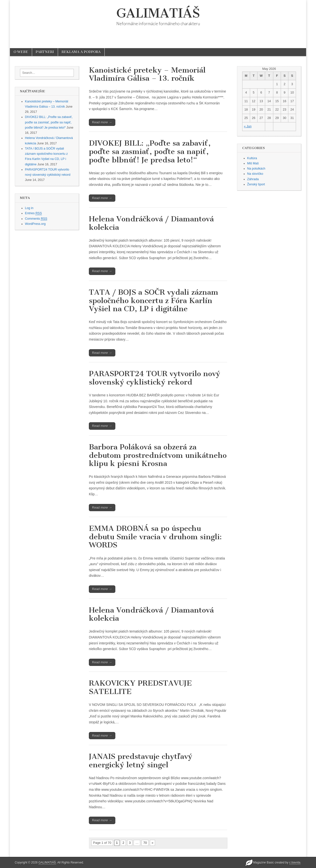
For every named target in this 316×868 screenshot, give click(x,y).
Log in (29, 208)
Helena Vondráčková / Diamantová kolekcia (151, 223)
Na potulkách (256, 169)
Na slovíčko (255, 174)
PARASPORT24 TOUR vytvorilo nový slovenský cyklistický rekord (155, 378)
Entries (33, 213)
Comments (36, 219)
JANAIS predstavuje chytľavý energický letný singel (141, 761)
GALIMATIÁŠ (158, 13)
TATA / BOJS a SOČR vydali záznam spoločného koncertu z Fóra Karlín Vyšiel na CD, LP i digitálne (154, 300)
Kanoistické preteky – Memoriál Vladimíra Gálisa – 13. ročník (147, 74)
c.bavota (295, 863)
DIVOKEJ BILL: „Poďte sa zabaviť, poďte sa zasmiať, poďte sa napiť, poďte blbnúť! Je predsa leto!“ (49, 122)
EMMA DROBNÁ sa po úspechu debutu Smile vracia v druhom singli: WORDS (155, 537)
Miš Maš (253, 163)
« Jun (248, 126)
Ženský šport (256, 184)
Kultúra (252, 158)
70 (145, 843)
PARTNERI (45, 52)
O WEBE (21, 52)
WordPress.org (35, 224)
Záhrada (253, 179)
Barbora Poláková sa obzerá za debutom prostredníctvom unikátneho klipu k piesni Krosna (158, 455)
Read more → (102, 122)
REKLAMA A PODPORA (81, 52)
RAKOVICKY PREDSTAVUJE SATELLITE (140, 687)
